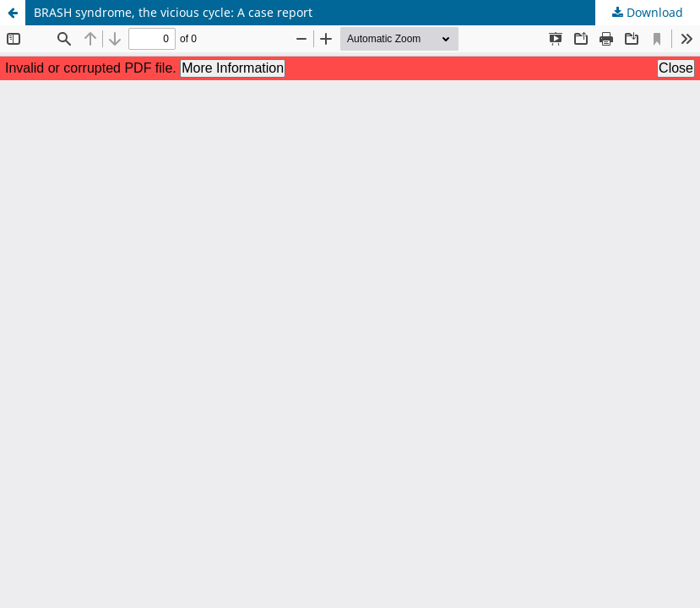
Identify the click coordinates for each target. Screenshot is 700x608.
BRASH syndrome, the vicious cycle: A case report (173, 12)
